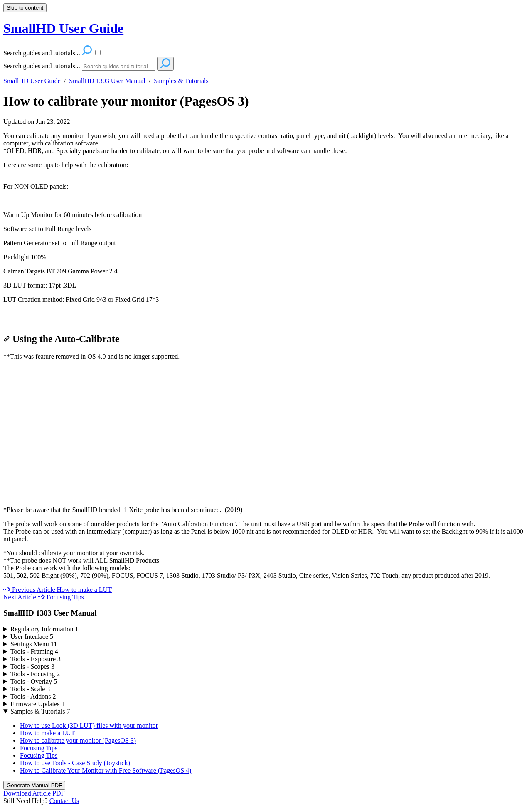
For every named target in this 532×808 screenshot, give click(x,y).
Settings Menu (34, 644)
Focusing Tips (39, 748)
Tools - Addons (33, 696)
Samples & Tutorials (181, 81)
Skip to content (25, 8)
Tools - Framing (34, 652)
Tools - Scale (30, 689)
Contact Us (64, 801)
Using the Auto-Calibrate (61, 339)
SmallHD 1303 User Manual (107, 81)
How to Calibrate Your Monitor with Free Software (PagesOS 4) (106, 770)
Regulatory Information (44, 629)
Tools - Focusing (35, 674)
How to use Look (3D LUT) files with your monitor (89, 725)
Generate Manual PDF (34, 785)
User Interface (32, 637)
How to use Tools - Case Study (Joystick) (75, 763)
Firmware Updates (38, 704)
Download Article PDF (34, 793)
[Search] (119, 66)
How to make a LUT (47, 733)
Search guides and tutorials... (42, 66)
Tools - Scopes (32, 666)
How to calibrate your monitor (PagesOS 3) (126, 101)
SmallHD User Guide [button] (63, 28)
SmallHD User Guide (32, 81)
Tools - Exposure (36, 659)
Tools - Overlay (34, 681)
